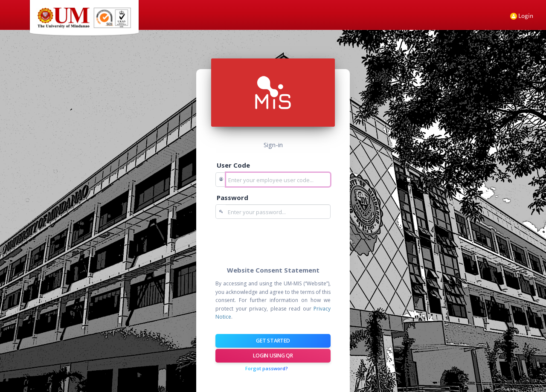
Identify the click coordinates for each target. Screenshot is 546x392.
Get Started (273, 341)
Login (522, 16)
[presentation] (280, 242)
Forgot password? (267, 368)
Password (232, 197)
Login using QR (273, 356)
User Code (233, 165)
